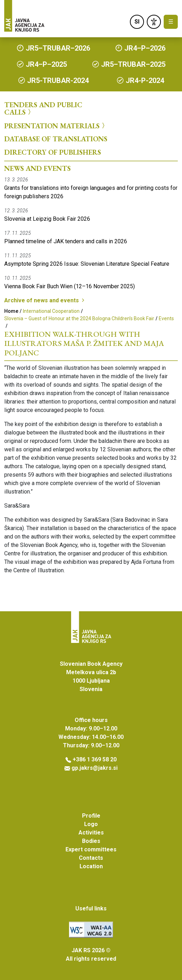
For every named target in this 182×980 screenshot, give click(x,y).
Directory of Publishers (53, 152)
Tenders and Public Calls (43, 108)
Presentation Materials (55, 125)
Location (91, 866)
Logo (91, 824)
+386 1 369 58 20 (95, 759)
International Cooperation (51, 311)
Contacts (91, 858)
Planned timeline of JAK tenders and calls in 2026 (66, 241)
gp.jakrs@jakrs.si (95, 768)
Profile (91, 816)
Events (166, 318)
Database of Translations (56, 139)
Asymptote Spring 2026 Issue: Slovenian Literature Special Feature (87, 264)
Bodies (91, 841)
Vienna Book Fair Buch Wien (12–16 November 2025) (70, 286)
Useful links (91, 908)
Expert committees (91, 849)
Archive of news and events (45, 300)
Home (11, 311)
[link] (154, 22)
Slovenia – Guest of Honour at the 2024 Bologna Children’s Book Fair (79, 318)
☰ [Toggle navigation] (171, 22)
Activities (91, 833)
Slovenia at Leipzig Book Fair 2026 (47, 219)
